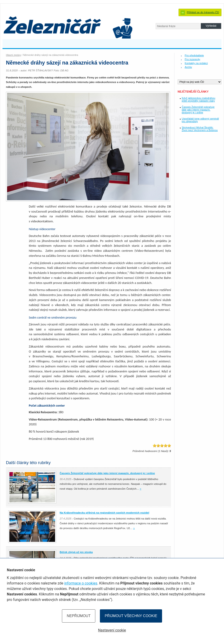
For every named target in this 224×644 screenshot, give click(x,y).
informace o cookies (81, 583)
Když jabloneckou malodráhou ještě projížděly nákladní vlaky (199, 99)
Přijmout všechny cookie (131, 616)
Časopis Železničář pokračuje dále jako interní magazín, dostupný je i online (198, 110)
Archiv (188, 67)
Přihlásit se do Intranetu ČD (203, 12)
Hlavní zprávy (13, 55)
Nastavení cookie (112, 630)
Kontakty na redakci (196, 63)
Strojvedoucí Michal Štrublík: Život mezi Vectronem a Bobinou (200, 129)
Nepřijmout (79, 616)
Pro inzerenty (192, 59)
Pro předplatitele (194, 55)
